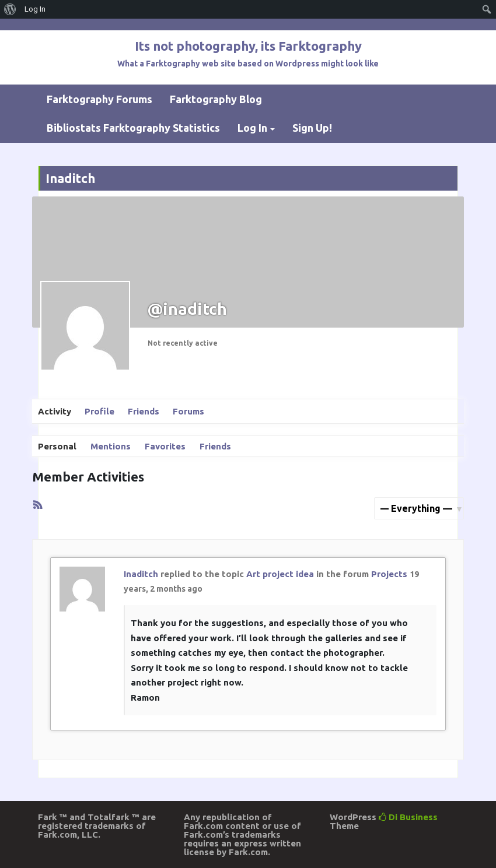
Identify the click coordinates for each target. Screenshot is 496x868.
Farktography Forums (99, 99)
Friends (144, 411)
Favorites (165, 446)
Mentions (111, 446)
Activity (55, 411)
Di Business (408, 817)
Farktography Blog (216, 99)
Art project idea (280, 574)
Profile (99, 411)
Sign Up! (312, 128)
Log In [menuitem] (35, 9)
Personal (57, 446)
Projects (389, 574)
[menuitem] (10, 9)
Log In (252, 128)
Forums (188, 411)
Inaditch (141, 574)
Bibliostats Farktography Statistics (133, 128)
